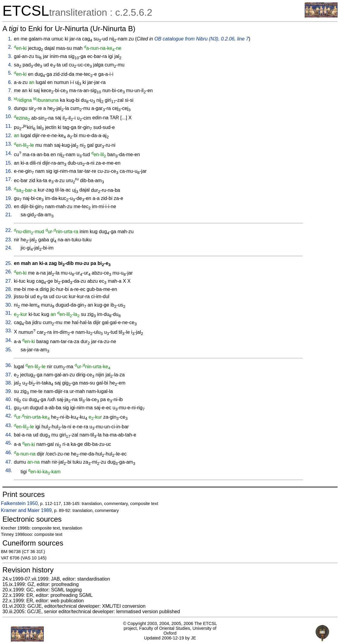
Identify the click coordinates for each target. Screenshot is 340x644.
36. (9, 365)
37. (9, 375)
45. (9, 443)
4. (10, 65)
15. (9, 163)
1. (10, 39)
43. (9, 425)
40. (9, 399)
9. (10, 108)
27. (9, 281)
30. (9, 305)
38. (9, 383)
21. (9, 215)
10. (9, 116)
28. (9, 289)
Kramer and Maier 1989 (26, 510)
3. (10, 56)
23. (9, 240)
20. (9, 206)
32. (9, 322)
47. (9, 462)
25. (9, 263)
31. (9, 313)
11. (9, 126)
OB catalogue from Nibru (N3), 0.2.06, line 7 (201, 39)
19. (9, 198)
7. (10, 90)
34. (9, 340)
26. (9, 272)
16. (9, 171)
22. (9, 230)
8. (10, 99)
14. (9, 153)
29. (9, 296)
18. (9, 189)
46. (9, 453)
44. (9, 435)
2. (10, 47)
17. (9, 179)
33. (9, 331)
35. (9, 350)
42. (9, 416)
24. (9, 248)
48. (9, 470)
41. (9, 408)
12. (9, 135)
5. (10, 73)
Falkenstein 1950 (19, 503)
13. (9, 144)
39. (9, 391)
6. (10, 82)
